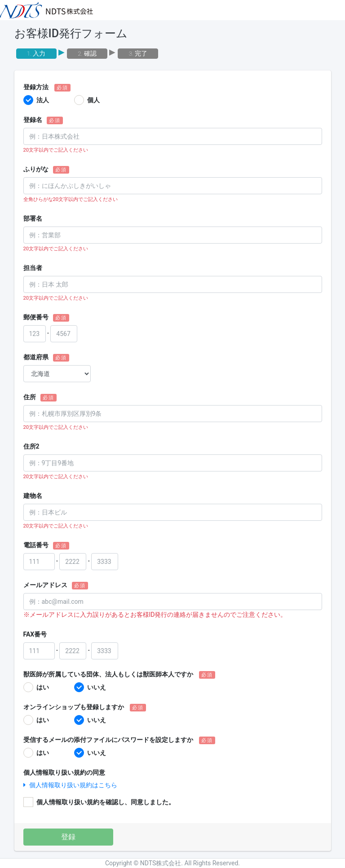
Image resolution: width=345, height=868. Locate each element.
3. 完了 (138, 53)
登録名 (33, 120)
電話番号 (36, 545)
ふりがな (36, 169)
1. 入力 (36, 53)
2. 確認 (87, 53)
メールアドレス (45, 585)
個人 (93, 100)
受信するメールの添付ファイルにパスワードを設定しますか (108, 740)
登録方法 (36, 87)
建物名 (33, 496)
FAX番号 (35, 634)
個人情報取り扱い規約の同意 (64, 772)
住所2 (31, 446)
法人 (43, 100)
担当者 (33, 268)
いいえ (97, 687)
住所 (30, 397)
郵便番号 (36, 317)
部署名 (33, 218)
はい (43, 687)
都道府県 (36, 357)
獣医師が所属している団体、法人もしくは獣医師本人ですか (108, 674)
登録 (68, 837)
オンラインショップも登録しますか (74, 707)
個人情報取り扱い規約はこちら (70, 785)
